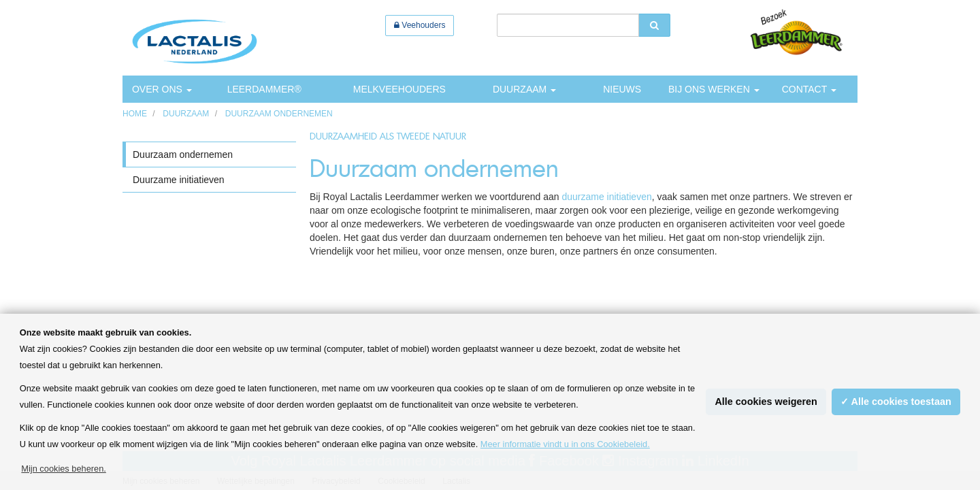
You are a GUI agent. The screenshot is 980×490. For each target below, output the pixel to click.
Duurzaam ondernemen (279, 114)
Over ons (162, 89)
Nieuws (622, 89)
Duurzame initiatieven (179, 180)
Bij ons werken (714, 89)
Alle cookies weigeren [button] (766, 402)
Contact (809, 89)
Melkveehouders (399, 89)
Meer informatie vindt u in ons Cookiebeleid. (565, 444)
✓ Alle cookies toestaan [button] (896, 402)
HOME (135, 114)
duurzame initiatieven (606, 197)
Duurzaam (524, 89)
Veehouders (420, 25)
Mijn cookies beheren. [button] (63, 469)
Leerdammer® (264, 89)
